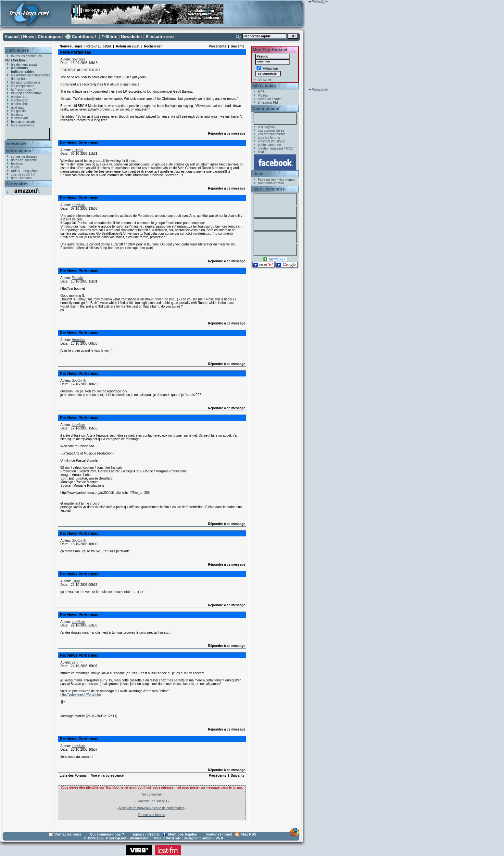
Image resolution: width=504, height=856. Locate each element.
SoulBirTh (79, 381)
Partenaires (17, 184)
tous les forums (269, 138)
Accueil (12, 37)
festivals (17, 164)
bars (14, 178)
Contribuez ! (84, 37)
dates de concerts (24, 160)
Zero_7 (77, 662)
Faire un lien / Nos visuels (277, 180)
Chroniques (49, 37)
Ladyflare (78, 205)
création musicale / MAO (276, 148)
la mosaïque (20, 118)
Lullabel (77, 150)
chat (261, 152)
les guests (18, 111)
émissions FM (268, 103)
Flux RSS (248, 834)
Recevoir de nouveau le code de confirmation (152, 808)
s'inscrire (265, 79)
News (29, 37)
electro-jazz (19, 100)
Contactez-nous (68, 834)
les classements (23, 125)
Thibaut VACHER (166, 838)
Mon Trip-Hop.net (270, 50)
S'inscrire (155, 37)
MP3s (262, 92)
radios (15, 171)
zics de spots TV (23, 174)
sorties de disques (24, 157)
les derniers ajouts (24, 65)
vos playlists (267, 127)
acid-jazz (17, 107)
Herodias (78, 340)
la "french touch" (23, 90)
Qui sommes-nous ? (107, 834)
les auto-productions (26, 82)
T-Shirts (109, 37)
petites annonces (270, 145)
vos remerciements (271, 134)
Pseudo (77, 278)
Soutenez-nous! (219, 834)
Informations (18, 151)
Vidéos (263, 95)
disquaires (30, 171)
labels (15, 167)
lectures (26, 178)
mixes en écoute (270, 99)
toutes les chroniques (26, 56)
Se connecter (152, 794)
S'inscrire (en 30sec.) (152, 801)
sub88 (207, 838)
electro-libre (19, 104)
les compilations (23, 86)
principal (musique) (271, 141)
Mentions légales (183, 834)
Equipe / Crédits (146, 834)
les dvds (17, 115)
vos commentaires (271, 131)
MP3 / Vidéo (264, 86)
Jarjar (76, 581)
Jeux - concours (269, 189)
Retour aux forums (152, 815)
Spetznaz (79, 59)
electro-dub (19, 97)
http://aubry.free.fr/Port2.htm (81, 695)
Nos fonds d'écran (271, 183)
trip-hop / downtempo (26, 93)
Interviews (16, 144)
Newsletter (132, 37)
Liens (258, 174)
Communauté (266, 108)
